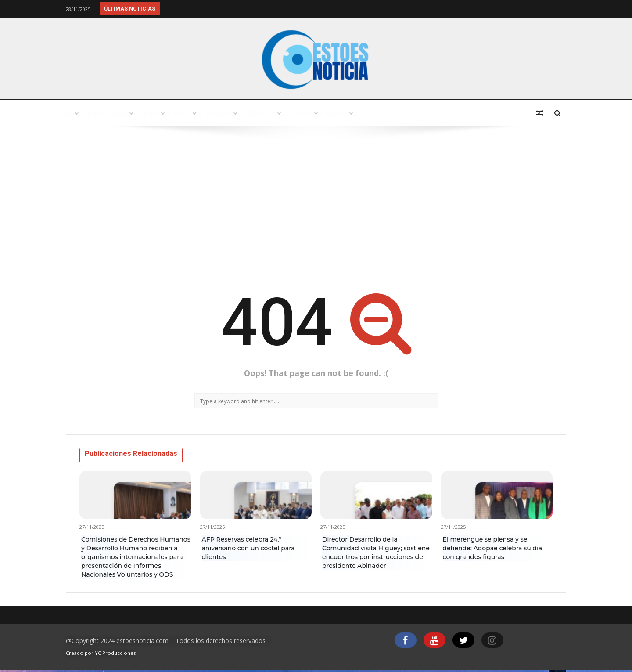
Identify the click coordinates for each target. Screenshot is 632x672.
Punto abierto (143, 113)
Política (257, 113)
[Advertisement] (316, 206)
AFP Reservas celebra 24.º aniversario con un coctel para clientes (248, 548)
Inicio (85, 113)
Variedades (313, 113)
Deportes (490, 113)
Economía (434, 113)
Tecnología (375, 113)
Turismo (205, 113)
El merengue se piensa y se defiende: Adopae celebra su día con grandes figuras (493, 548)
